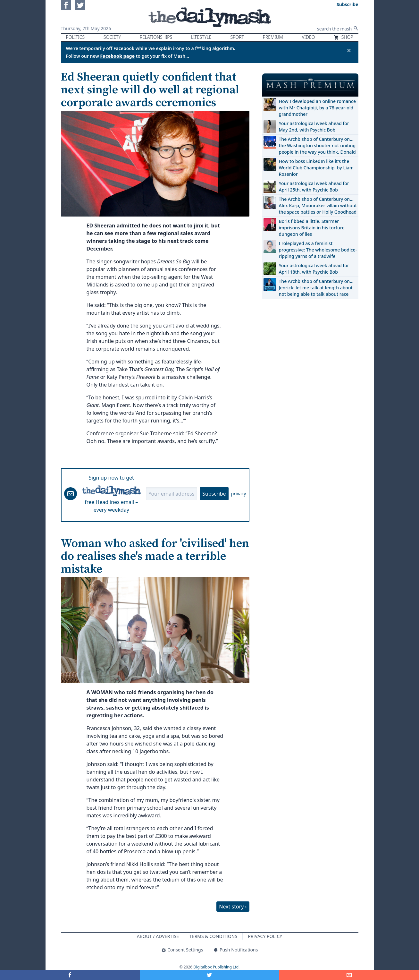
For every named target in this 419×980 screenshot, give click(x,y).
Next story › (233, 907)
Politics (75, 37)
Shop (343, 37)
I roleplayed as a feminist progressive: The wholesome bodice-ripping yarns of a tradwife (318, 250)
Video (308, 37)
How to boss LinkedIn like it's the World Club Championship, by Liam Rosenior (316, 168)
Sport (237, 37)
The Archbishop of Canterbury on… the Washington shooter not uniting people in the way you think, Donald (317, 145)
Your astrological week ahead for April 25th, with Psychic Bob (314, 187)
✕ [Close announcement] (349, 50)
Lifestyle (201, 37)
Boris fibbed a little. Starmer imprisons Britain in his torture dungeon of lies (312, 228)
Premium (273, 37)
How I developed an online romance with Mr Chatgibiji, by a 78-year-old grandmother (317, 108)
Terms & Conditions (213, 936)
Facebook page (118, 56)
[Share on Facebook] (70, 975)
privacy (239, 494)
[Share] (349, 975)
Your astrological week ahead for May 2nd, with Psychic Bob (314, 127)
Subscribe (214, 494)
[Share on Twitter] (210, 975)
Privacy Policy (265, 936)
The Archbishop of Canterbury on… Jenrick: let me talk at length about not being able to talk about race (316, 288)
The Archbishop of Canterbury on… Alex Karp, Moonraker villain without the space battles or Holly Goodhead (318, 205)
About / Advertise (158, 936)
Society (112, 37)
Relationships (156, 37)
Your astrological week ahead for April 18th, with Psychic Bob (314, 269)
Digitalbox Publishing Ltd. (216, 967)
